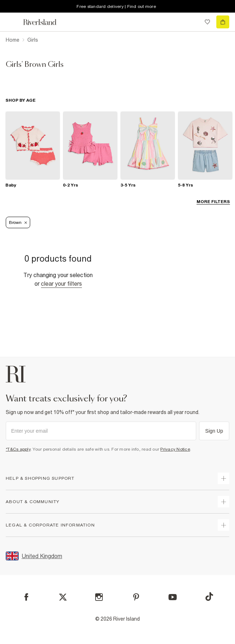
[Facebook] (26, 597)
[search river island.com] (193, 22)
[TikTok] (209, 597)
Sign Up (214, 431)
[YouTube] (173, 597)
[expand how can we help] (224, 478)
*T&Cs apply (18, 449)
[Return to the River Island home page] (45, 22)
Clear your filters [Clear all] (61, 284)
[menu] (12, 22)
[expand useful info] (224, 502)
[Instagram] (99, 597)
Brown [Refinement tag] (18, 222)
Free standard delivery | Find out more (116, 6)
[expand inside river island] (224, 525)
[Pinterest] (136, 597)
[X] (63, 597)
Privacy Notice (175, 449)
